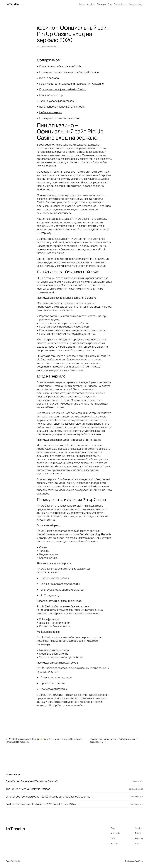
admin (47, 46)
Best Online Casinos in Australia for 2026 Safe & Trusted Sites (41, 804)
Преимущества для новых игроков (60, 118)
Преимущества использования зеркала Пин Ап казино (72, 84)
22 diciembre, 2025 (136, 789)
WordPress (139, 861)
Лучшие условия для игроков (57, 101)
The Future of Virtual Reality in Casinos (28, 789)
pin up (83, 148)
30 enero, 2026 (138, 781)
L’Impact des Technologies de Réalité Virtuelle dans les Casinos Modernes (48, 797)
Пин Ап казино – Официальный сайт (60, 66)
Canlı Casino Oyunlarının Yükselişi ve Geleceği (32, 781)
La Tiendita (12, 4)
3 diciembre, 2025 (137, 804)
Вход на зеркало (49, 78)
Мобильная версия (51, 112)
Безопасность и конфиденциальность (62, 107)
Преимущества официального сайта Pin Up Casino (69, 72)
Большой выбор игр (51, 95)
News (54, 46)
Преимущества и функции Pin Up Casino (63, 89)
